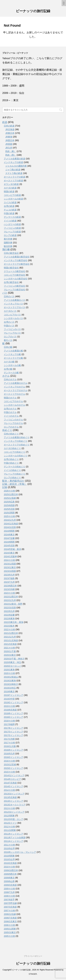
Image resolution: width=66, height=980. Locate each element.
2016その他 (9, 761)
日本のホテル (10, 379)
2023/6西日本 (10, 586)
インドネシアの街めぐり (16, 441)
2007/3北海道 (10, 907)
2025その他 (9, 516)
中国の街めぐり (11, 463)
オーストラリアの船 (13, 358)
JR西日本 (10, 140)
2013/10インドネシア (14, 794)
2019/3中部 (9, 699)
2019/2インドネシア (14, 702)
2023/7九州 (9, 582)
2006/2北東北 (10, 921)
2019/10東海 (10, 681)
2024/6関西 (9, 542)
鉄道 (5, 122)
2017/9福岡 (9, 724)
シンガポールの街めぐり (16, 456)
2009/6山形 (9, 881)
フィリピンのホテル (13, 420)
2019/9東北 (9, 692)
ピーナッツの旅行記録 (33, 11)
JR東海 (9, 137)
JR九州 (9, 148)
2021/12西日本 (11, 633)
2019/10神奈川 (11, 684)
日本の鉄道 (9, 126)
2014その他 (9, 790)
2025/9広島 (9, 502)
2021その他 (9, 648)
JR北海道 (10, 129)
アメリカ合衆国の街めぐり (17, 437)
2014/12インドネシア (14, 775)
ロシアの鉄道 (10, 235)
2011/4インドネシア (14, 841)
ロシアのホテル (11, 427)
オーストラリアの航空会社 (17, 264)
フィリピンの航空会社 (15, 286)
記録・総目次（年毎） (15, 484)
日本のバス (9, 296)
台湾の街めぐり (11, 459)
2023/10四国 (10, 571)
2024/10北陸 (10, 527)
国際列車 (8, 243)
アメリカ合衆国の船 (13, 351)
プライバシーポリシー (33, 956)
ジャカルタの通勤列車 (16, 166)
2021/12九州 (10, 637)
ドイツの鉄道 (10, 221)
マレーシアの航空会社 (15, 290)
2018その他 (9, 721)
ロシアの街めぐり (12, 478)
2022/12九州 (10, 600)
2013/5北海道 (10, 797)
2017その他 (9, 743)
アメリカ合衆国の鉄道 (15, 159)
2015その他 (9, 772)
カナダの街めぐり (12, 448)
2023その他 (9, 593)
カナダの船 (9, 362)
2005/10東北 (10, 932)
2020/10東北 (10, 655)
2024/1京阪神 (10, 556)
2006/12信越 (10, 914)
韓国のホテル (10, 398)
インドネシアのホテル (15, 387)
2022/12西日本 (11, 597)
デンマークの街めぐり (15, 467)
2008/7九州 (9, 892)
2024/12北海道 (11, 524)
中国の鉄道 (9, 213)
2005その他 (9, 936)
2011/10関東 (10, 830)
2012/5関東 (9, 816)
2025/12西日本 (11, 494)
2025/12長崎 (10, 498)
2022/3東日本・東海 (14, 622)
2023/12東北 (10, 567)
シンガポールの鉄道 (13, 199)
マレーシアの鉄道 (12, 232)
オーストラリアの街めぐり (17, 445)
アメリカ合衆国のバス (15, 300)
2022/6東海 (9, 619)
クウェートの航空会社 (15, 271)
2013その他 (9, 808)
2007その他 (9, 910)
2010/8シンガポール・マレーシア (20, 852)
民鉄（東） (11, 151)
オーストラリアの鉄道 (15, 177)
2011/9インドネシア (14, 834)
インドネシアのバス (13, 304)
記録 (5, 487)
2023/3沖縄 (9, 589)
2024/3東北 (9, 553)
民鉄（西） (11, 155)
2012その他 (9, 827)
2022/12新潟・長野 (13, 604)
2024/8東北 (9, 535)
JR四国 (9, 144)
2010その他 (9, 867)
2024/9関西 (9, 531)
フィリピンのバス (12, 329)
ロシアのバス (10, 337)
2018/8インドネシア (14, 713)
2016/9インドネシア (14, 750)
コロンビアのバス (12, 315)
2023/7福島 (9, 578)
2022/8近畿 (9, 615)
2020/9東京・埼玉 (12, 662)
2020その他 (9, 673)
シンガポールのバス (13, 318)
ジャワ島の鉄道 (13, 170)
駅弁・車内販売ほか (13, 481)
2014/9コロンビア (12, 779)
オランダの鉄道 (11, 184)
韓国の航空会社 (11, 268)
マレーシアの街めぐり (15, 474)
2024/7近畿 (9, 538)
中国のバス (9, 326)
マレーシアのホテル (13, 423)
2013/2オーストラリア (15, 805)
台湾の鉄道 (9, 206)
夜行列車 (8, 239)
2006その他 (9, 925)
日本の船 (8, 347)
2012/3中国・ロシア (14, 819)
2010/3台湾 (9, 859)
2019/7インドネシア (14, 695)
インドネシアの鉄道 (13, 162)
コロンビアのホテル (13, 401)
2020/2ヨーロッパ (12, 666)
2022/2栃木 (9, 626)
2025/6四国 (9, 505)
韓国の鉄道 (9, 191)
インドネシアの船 (12, 354)
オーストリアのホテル (15, 394)
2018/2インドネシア (14, 717)
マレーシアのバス (12, 333)
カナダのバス (10, 311)
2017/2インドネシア (14, 735)
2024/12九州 (10, 520)
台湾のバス (9, 322)
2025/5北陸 (9, 509)
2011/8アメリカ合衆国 (15, 838)
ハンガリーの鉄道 (12, 224)
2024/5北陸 (9, 546)
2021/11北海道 (11, 640)
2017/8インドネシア (14, 728)
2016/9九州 (9, 754)
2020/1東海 (9, 670)
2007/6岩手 (9, 900)
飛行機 (6, 249)
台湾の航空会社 (11, 282)
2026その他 (9, 491)
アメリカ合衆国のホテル (16, 383)
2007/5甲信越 (10, 903)
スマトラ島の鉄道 (14, 173)
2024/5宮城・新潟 (12, 549)
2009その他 (9, 889)
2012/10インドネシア (14, 812)
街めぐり (7, 430)
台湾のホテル (10, 409)
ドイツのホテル (11, 416)
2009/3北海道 (10, 885)
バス (5, 293)
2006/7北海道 (10, 918)
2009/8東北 (9, 878)
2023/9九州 (9, 575)
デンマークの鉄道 (12, 217)
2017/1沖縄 (9, 739)
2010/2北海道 (10, 863)
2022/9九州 (9, 611)
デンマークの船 (11, 373)
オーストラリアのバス (15, 307)
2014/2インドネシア (14, 786)
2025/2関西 (9, 513)
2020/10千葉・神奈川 (14, 659)
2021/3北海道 (10, 644)
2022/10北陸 (10, 608)
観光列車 (8, 246)
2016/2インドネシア (14, 757)
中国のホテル (10, 412)
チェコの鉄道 (10, 210)
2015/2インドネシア (14, 768)
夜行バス (8, 340)
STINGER (33, 974)
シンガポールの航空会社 (16, 279)
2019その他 (9, 706)
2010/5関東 (9, 856)
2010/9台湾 (9, 848)
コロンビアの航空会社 (15, 275)
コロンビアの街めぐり (15, 452)
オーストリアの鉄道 (13, 181)
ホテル (6, 376)
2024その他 (9, 560)
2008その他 (9, 896)
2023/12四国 (10, 564)
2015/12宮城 (10, 765)
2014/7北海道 (10, 783)
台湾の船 (8, 369)
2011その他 (9, 845)
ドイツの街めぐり (12, 470)
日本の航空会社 (11, 253)
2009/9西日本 (10, 874)
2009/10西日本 (11, 870)
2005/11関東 (10, 929)
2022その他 (9, 629)
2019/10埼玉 (10, 688)
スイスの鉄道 (10, 202)
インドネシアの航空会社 (16, 260)
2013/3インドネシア (14, 801)
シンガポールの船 (12, 365)
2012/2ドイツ (10, 823)
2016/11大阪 (10, 746)
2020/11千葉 (10, 651)
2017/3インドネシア (14, 732)
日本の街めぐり (11, 434)
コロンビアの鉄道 (12, 195)
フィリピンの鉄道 (12, 228)
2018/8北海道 (10, 710)
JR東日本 (10, 133)
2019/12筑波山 (11, 677)
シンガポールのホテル (15, 405)
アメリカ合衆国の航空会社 (17, 257)
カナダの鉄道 (10, 188)
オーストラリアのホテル (16, 390)
